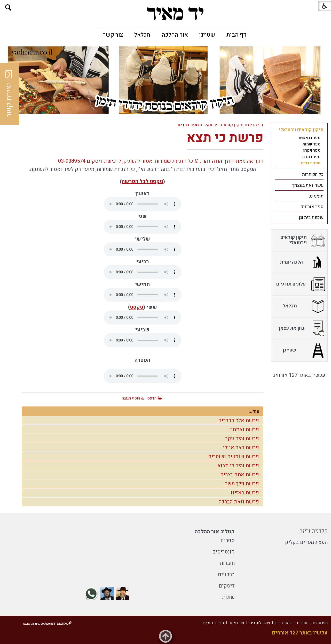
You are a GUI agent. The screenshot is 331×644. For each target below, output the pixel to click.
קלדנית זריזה (314, 531)
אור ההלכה (175, 35)
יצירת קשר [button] (9, 94)
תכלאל (142, 35)
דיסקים (227, 586)
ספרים (228, 540)
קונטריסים (223, 552)
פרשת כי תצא (225, 138)
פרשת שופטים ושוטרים (234, 457)
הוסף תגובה (131, 398)
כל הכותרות (313, 174)
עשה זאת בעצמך (308, 185)
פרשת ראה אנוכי (241, 448)
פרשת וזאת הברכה (239, 502)
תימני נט (316, 196)
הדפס (152, 398)
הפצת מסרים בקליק (306, 542)
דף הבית (236, 35)
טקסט (137, 307)
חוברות (227, 563)
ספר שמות (312, 144)
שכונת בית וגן (311, 218)
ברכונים (226, 574)
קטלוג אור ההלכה (215, 532)
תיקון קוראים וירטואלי (223, 125)
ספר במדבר (311, 157)
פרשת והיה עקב (242, 439)
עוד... (254, 411)
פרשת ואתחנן (244, 430)
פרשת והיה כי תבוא (238, 466)
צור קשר (113, 35)
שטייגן (207, 35)
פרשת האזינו (245, 493)
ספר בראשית (310, 138)
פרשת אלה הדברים (239, 421)
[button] (8, 8)
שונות (228, 597)
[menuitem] (236, 35)
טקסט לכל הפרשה (142, 181)
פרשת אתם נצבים (240, 475)
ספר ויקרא (312, 150)
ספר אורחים (312, 207)
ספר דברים (188, 125)
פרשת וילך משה (242, 484)
